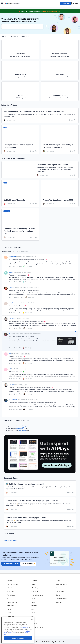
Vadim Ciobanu (13, 400)
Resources (10, 605)
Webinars (59, 602)
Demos (58, 595)
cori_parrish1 (13, 318)
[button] (2, 4)
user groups (20, 429)
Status (33, 619)
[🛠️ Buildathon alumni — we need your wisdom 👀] (40, 488)
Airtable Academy (62, 584)
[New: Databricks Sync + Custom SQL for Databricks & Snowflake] (60, 139)
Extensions (10, 591)
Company (34, 605)
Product (34, 584)
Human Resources (37, 595)
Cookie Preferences (64, 641)
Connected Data (12, 602)
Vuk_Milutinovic (13, 303)
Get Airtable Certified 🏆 (29, 563)
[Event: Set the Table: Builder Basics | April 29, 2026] (40, 522)
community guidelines (23, 427)
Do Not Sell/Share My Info (49, 641)
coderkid (11, 384)
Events (58, 587)
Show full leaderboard (11, 540)
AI (8, 598)
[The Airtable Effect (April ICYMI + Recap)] (40, 170)
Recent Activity (7, 252)
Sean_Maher (12, 257)
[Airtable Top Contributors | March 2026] (60, 193)
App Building (11, 595)
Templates (10, 623)
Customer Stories (61, 598)
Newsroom (34, 623)
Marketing (35, 587)
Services (10, 612)
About (32, 609)
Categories (17, 252)
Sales (33, 598)
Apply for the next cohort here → (52, 11)
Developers (10, 616)
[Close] (32, 630)
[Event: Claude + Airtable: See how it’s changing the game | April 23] (40, 505)
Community (11, 619)
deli (10, 353)
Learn (58, 580)
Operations (35, 591)
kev (10, 334)
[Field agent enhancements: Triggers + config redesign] (20, 139)
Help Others (25, 252)
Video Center (60, 591)
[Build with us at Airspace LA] (20, 193)
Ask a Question (22, 430)
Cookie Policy (25, 638)
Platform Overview (13, 584)
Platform (10, 580)
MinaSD (11, 272)
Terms (38, 641)
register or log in (20, 425)
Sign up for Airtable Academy (11, 563)
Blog (32, 616)
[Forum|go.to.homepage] (12, 3)
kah (10, 369)
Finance (34, 602)
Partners (10, 609)
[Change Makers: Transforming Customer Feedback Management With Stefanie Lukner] (20, 224)
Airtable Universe (12, 627)
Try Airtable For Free (37, 627)
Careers (33, 612)
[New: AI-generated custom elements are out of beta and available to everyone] (40, 115)
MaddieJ (11, 288)
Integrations (11, 587)
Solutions (34, 580)
